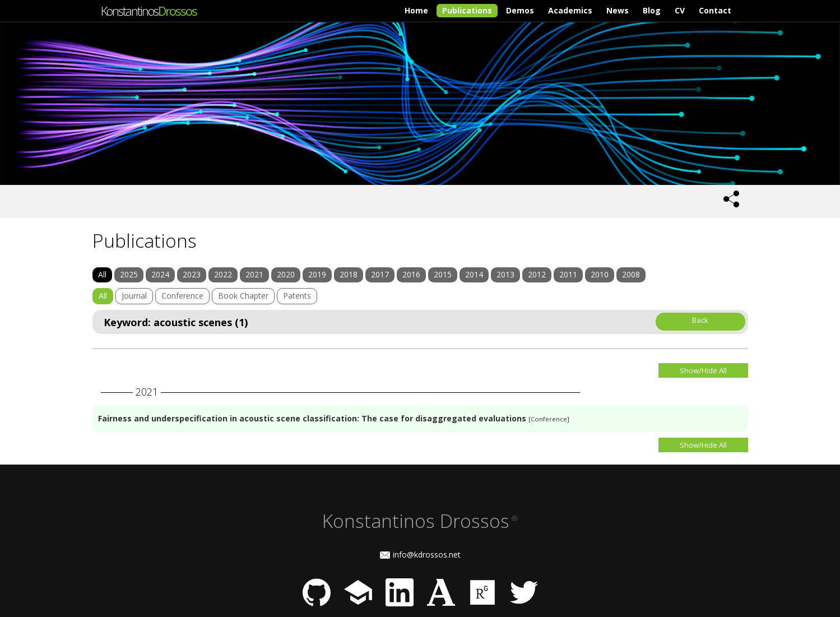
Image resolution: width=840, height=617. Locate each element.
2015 (443, 274)
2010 (600, 274)
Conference (182, 296)
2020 (286, 274)
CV (680, 10)
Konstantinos (149, 11)
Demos (520, 10)
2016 (411, 274)
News (618, 10)
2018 (349, 274)
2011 (568, 274)
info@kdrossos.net (427, 555)
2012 (537, 274)
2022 (223, 274)
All (102, 274)
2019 (317, 274)
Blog (652, 10)
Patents (297, 296)
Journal (134, 296)
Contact (715, 10)
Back (700, 320)
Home (416, 10)
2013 (505, 274)
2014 (474, 274)
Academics (570, 10)
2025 (129, 274)
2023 (192, 274)
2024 (160, 274)
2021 (254, 274)
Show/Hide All (703, 370)
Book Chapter (243, 296)
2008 (631, 274)
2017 (380, 274)
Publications (467, 10)
